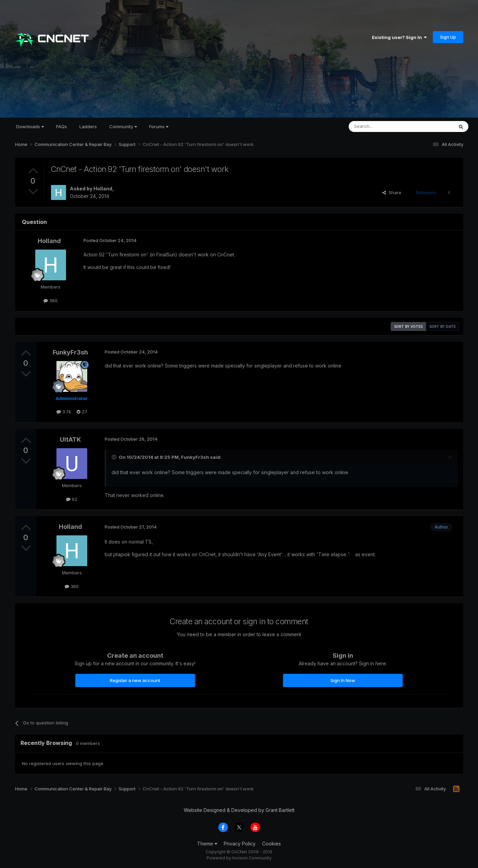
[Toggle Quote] (115, 457)
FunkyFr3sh (70, 352)
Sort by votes (408, 326)
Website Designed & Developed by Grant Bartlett (239, 810)
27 (82, 412)
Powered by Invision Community (239, 858)
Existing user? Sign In (399, 37)
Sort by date (443, 326)
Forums (159, 126)
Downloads (30, 126)
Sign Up (448, 37)
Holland (103, 189)
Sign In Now (343, 680)
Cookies (272, 844)
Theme (207, 844)
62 (72, 499)
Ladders (88, 126)
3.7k (64, 412)
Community (123, 126)
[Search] (384, 126)
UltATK (70, 439)
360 (50, 301)
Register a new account (135, 680)
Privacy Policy (240, 844)
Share (392, 192)
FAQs (62, 126)
